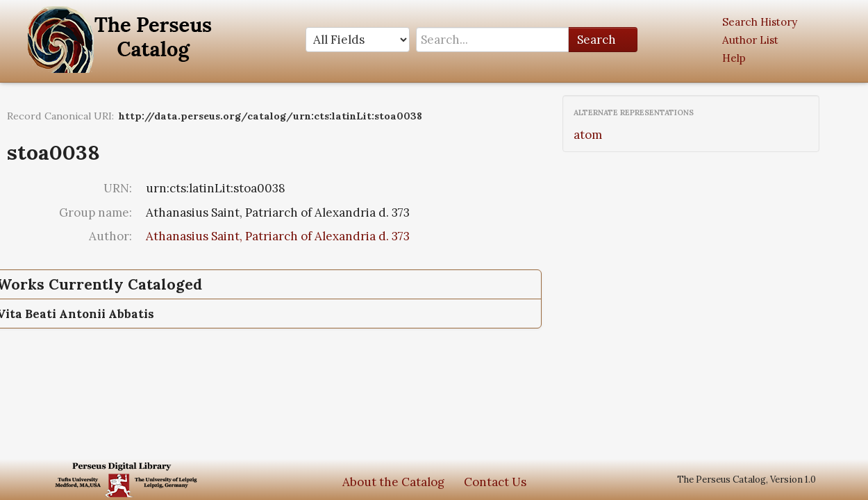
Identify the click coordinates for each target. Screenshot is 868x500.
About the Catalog (393, 482)
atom (588, 135)
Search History (760, 22)
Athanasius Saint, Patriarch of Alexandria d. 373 (278, 236)
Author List (750, 40)
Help (734, 58)
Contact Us (495, 482)
